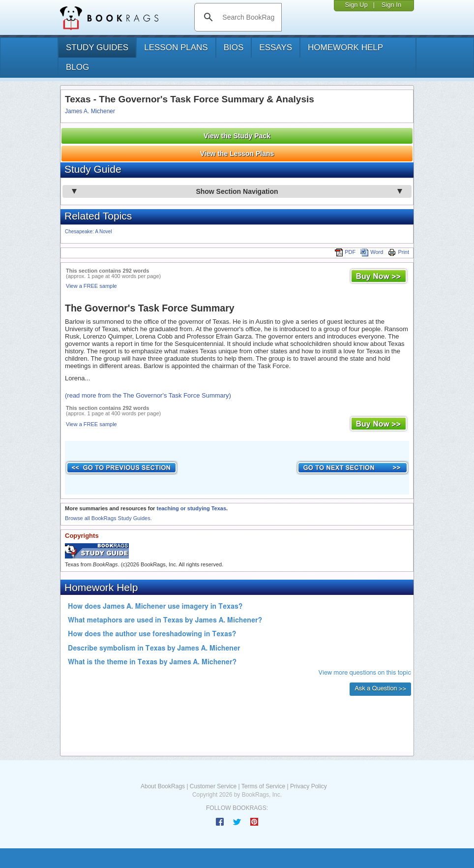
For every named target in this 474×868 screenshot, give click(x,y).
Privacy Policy (309, 786)
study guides (97, 47)
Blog (77, 67)
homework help (345, 47)
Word (372, 252)
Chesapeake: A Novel (89, 232)
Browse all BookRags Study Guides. (108, 518)
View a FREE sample (91, 286)
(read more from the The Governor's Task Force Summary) (148, 395)
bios (234, 47)
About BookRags (163, 786)
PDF (345, 252)
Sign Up (356, 5)
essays (276, 47)
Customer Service (213, 786)
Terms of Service (263, 786)
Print (399, 252)
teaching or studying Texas (191, 508)
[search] (248, 17)
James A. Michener (90, 111)
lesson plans (176, 47)
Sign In (391, 5)
